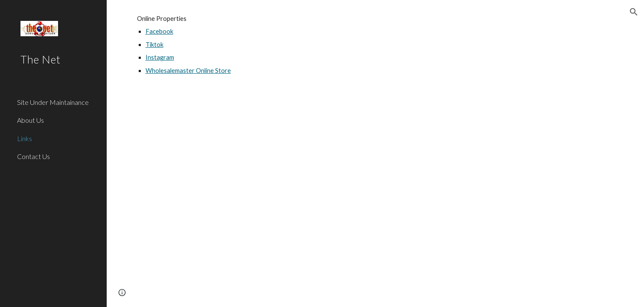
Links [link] (25, 138)
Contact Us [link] (34, 156)
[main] (376, 52)
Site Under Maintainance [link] (53, 102)
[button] (634, 12)
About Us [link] (31, 120)
